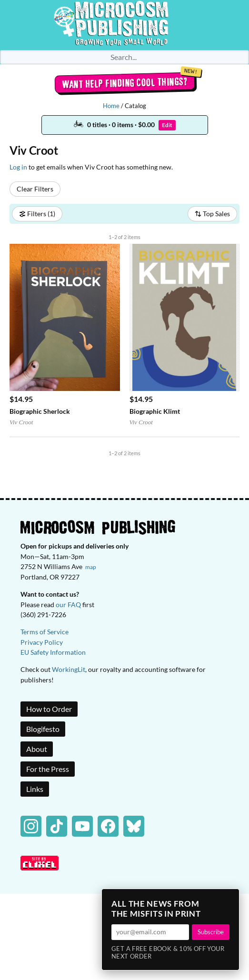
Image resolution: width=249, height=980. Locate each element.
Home (111, 106)
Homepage (125, 25)
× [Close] (229, 899)
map (91, 567)
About (37, 749)
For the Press (48, 769)
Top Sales (212, 214)
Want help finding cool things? (124, 83)
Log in (18, 167)
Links (35, 789)
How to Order (49, 709)
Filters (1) (37, 214)
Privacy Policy (42, 642)
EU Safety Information (53, 652)
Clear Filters (35, 189)
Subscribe (211, 932)
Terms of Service (45, 632)
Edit (167, 125)
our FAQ (68, 605)
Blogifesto (43, 729)
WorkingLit (69, 669)
